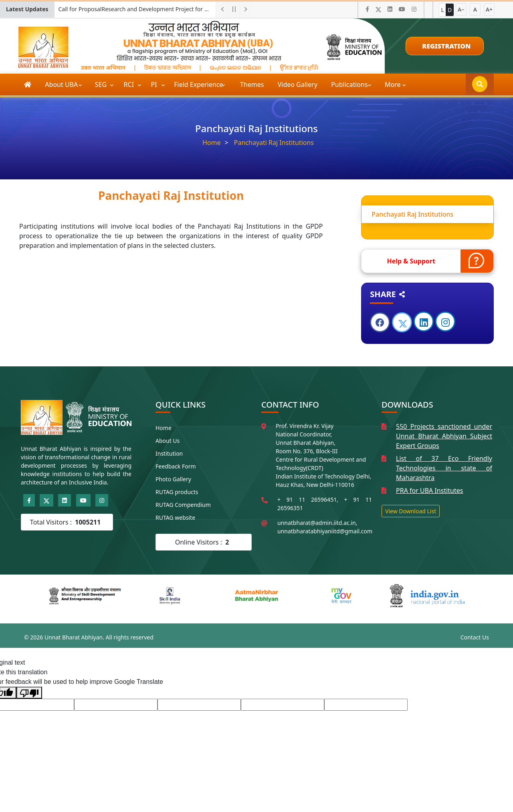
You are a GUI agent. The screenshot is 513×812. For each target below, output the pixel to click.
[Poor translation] (29, 693)
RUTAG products (177, 492)
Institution (169, 453)
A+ (489, 9)
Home (212, 143)
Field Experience (199, 84)
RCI (130, 84)
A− (461, 9)
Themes (252, 84)
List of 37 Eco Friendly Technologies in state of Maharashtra (444, 468)
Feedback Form (176, 466)
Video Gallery (298, 84)
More (393, 84)
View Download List (411, 511)
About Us (168, 441)
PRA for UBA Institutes (429, 490)
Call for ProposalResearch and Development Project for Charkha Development (137, 9)
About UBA (62, 84)
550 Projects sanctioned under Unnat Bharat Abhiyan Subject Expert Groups (444, 436)
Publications (350, 84)
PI (155, 84)
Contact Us (475, 637)
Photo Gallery (173, 479)
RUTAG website (175, 518)
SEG (102, 84)
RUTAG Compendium (183, 505)
